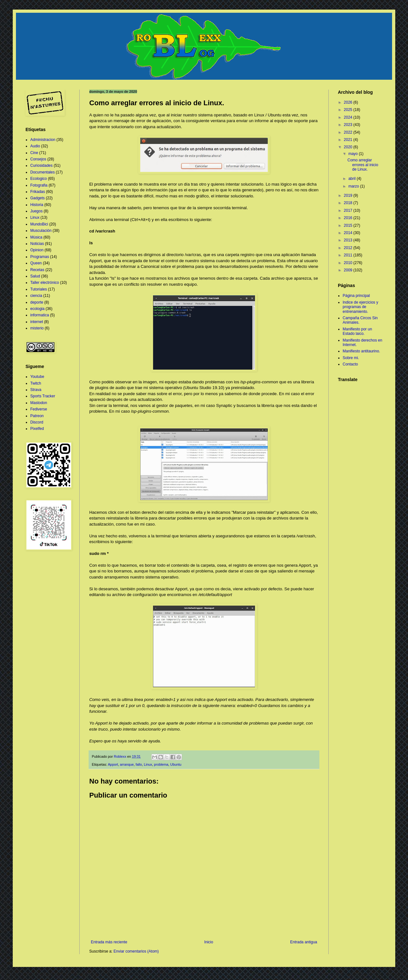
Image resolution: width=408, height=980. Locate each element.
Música (36, 237)
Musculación (41, 231)
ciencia (36, 296)
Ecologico (39, 179)
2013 (349, 240)
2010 (349, 263)
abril (353, 179)
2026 (349, 102)
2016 (349, 218)
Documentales (43, 172)
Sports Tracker (43, 396)
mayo (354, 154)
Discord (37, 422)
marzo (354, 186)
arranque (127, 764)
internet (37, 322)
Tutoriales (39, 289)
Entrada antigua (304, 942)
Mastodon (39, 403)
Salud (35, 276)
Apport (113, 764)
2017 (349, 210)
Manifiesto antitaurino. (361, 351)
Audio (35, 146)
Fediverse (39, 409)
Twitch (36, 383)
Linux (148, 764)
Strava (36, 390)
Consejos (38, 159)
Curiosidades (41, 166)
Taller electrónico (45, 283)
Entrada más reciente (109, 942)
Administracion (43, 140)
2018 (349, 203)
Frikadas (38, 192)
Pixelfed (37, 429)
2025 (349, 110)
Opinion (37, 250)
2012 (349, 248)
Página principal (356, 296)
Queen (36, 263)
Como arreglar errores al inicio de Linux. (363, 165)
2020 (349, 147)
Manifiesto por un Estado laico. (357, 331)
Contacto (350, 364)
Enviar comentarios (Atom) (136, 951)
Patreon (37, 416)
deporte (37, 302)
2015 (349, 225)
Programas (40, 257)
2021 (349, 140)
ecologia (37, 309)
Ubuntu (176, 764)
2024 (349, 117)
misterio (37, 328)
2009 (349, 270)
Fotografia (39, 185)
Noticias (37, 244)
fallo (139, 764)
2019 (349, 195)
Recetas (37, 270)
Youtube (37, 377)
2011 (349, 255)
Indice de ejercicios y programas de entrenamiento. (360, 307)
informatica (40, 315)
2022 (349, 132)
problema (161, 764)
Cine (34, 153)
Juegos (36, 211)
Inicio (209, 942)
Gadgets (37, 198)
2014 (349, 233)
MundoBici (39, 224)
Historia (37, 205)
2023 (349, 125)
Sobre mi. (351, 358)
